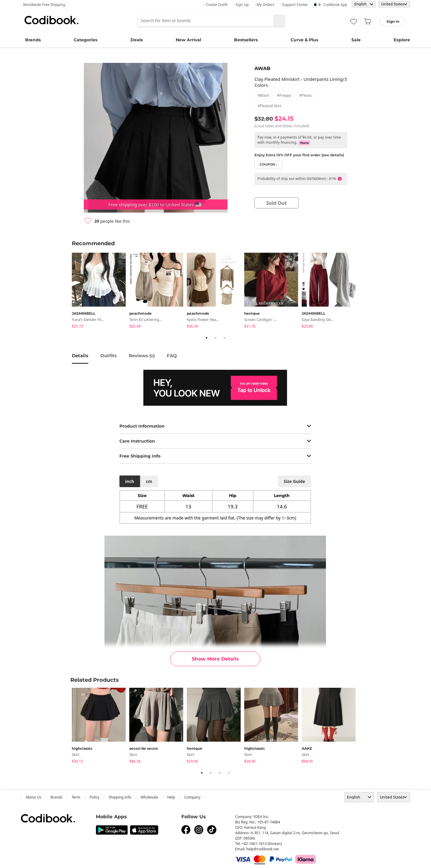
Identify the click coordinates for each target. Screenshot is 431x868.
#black (263, 95)
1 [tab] (207, 338)
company (192, 797)
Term (76, 797)
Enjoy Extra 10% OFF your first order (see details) (299, 155)
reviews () (142, 356)
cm (149, 481)
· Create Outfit (216, 5)
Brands (33, 40)
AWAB (262, 68)
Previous (67, 292)
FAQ (172, 356)
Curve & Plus (304, 40)
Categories (85, 40)
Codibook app (335, 5)
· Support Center (294, 5)
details (80, 356)
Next (364, 292)
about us (34, 797)
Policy (94, 797)
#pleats (306, 95)
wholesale (149, 797)
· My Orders (264, 5)
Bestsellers (246, 40)
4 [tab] (229, 773)
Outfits (108, 356)
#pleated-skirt (270, 106)
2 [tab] (215, 338)
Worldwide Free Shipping (44, 5)
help (171, 797)
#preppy (284, 95)
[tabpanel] (101, 291)
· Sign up (241, 5)
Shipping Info (120, 797)
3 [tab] (224, 338)
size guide (294, 481)
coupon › (268, 165)
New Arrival (188, 40)
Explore (402, 40)
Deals (137, 40)
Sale (356, 40)
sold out (277, 203)
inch (130, 481)
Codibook (51, 20)
